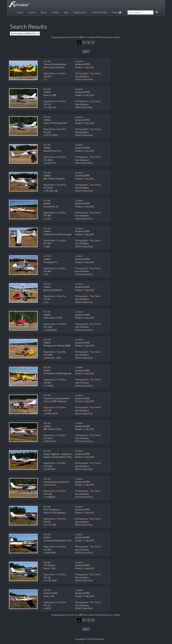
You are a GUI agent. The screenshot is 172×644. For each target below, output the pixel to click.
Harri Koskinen (82, 76)
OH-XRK (47, 271)
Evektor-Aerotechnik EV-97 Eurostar (61, 457)
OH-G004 (48, 327)
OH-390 (47, 216)
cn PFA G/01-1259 (52, 358)
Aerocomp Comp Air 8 (54, 67)
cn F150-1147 (50, 107)
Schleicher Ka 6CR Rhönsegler (58, 234)
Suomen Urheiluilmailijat (55, 64)
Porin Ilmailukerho (52, 510)
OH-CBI (47, 578)
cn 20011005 (49, 469)
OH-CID (47, 522)
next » (86, 52)
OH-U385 (48, 466)
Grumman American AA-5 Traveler (59, 540)
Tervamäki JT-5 (50, 262)
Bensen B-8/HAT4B (53, 290)
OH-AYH (47, 550)
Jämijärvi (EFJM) (82, 64)
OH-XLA (47, 383)
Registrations (80, 12)
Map (66, 12)
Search (32, 12)
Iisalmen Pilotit (50, 593)
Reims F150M (50, 95)
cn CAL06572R (50, 330)
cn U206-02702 (51, 414)
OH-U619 (48, 438)
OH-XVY (47, 299)
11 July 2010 (88, 67)
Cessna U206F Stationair (55, 401)
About (43, 12)
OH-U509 (48, 188)
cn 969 (47, 246)
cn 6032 (47, 608)
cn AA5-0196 (50, 553)
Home (20, 12)
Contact (55, 12)
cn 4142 (47, 219)
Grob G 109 (49, 596)
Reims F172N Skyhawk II (55, 513)
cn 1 (45, 79)
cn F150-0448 (50, 580)
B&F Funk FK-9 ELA (52, 429)
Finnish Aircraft (99, 12)
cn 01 (46, 274)
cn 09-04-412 (50, 441)
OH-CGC (48, 104)
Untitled (47, 92)
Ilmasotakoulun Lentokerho (56, 482)
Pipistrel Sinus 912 (52, 151)
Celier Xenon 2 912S (53, 318)
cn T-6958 (48, 386)
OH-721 (47, 605)
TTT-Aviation (49, 565)
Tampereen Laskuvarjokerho (57, 398)
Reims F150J (49, 568)
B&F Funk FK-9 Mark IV (54, 179)
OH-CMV (48, 494)
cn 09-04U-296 (51, 191)
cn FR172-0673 (51, 135)
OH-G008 (48, 355)
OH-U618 (48, 160)
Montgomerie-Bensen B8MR (57, 346)
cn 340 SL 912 (50, 163)
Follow (117, 12)
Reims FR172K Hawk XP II (55, 123)
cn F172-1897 (50, 525)
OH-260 (47, 243)
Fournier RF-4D (51, 207)
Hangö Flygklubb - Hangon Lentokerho (62, 454)
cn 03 (46, 302)
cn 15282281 (49, 497)
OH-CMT (48, 410)
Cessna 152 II (50, 485)
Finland (78, 67)
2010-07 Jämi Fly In (84, 79)
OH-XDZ (47, 76)
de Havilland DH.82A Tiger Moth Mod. (61, 373)
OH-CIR (47, 132)
